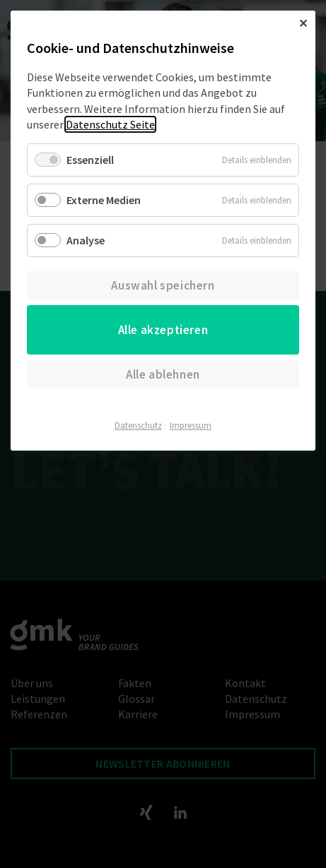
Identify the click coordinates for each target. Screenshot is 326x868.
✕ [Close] (303, 23)
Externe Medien (104, 200)
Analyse (86, 240)
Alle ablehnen (163, 374)
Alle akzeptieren (163, 330)
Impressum (191, 426)
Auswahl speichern (163, 285)
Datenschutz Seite (110, 124)
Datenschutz (138, 426)
